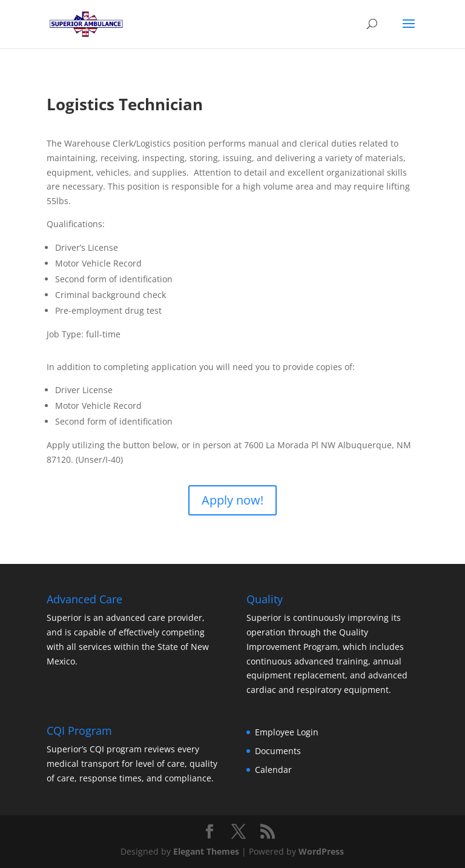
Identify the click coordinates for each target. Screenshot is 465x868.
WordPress (321, 851)
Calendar (273, 770)
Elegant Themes (206, 851)
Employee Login (287, 732)
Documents (278, 751)
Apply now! (232, 500)
